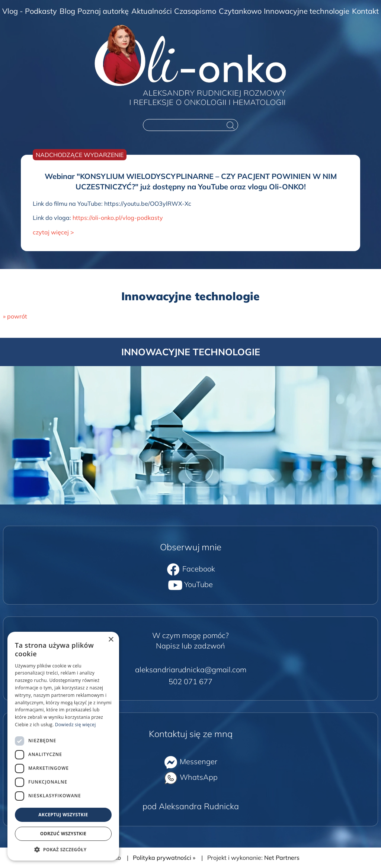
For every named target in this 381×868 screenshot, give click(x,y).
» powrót (15, 316)
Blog (67, 11)
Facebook (191, 569)
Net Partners (282, 858)
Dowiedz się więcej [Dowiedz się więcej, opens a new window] (76, 725)
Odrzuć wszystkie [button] (63, 834)
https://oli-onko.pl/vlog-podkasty (118, 218)
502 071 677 (190, 681)
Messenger (190, 761)
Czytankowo (240, 11)
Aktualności (152, 11)
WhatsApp (191, 777)
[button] (63, 849)
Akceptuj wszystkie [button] (63, 815)
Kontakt (365, 11)
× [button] (111, 640)
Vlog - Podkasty (30, 11)
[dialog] (63, 746)
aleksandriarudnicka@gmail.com (191, 670)
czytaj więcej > (53, 232)
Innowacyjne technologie (307, 11)
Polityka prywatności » (164, 858)
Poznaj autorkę (103, 11)
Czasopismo (195, 11)
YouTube (190, 584)
